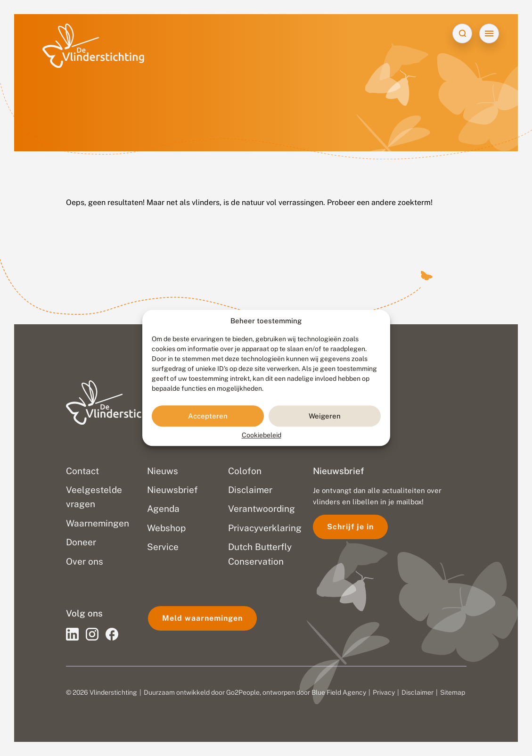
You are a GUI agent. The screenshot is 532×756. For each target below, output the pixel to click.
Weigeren (325, 416)
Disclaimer (417, 692)
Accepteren (208, 416)
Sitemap (453, 692)
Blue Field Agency (339, 692)
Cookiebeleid (262, 436)
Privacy (384, 692)
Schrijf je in (350, 527)
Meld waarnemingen (202, 618)
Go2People (243, 692)
